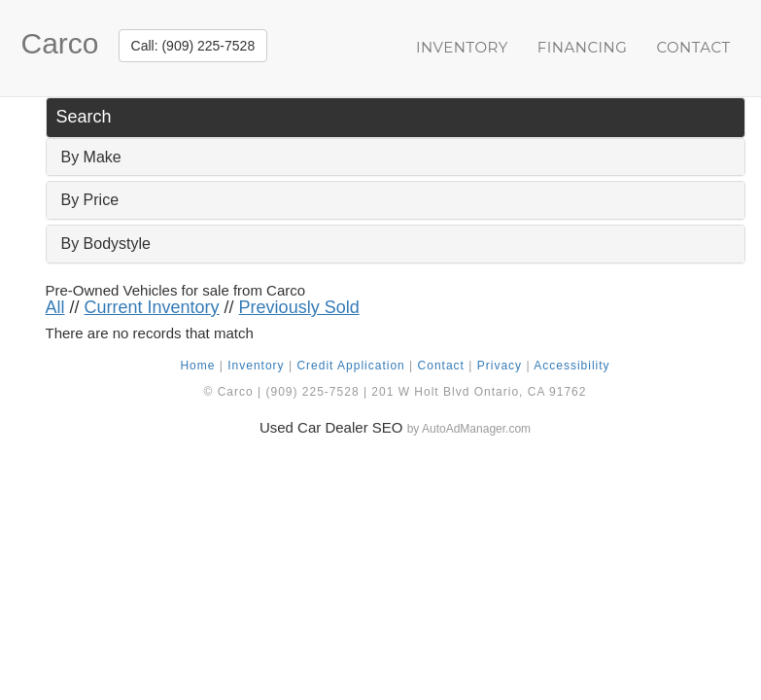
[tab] (396, 157)
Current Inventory (152, 307)
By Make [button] (91, 157)
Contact (693, 47)
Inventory (462, 47)
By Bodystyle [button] (106, 244)
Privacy (500, 366)
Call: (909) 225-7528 (193, 46)
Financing (583, 47)
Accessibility (571, 366)
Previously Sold (299, 307)
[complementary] (703, 642)
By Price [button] (90, 200)
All (55, 307)
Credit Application (350, 366)
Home (197, 366)
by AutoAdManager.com (469, 429)
